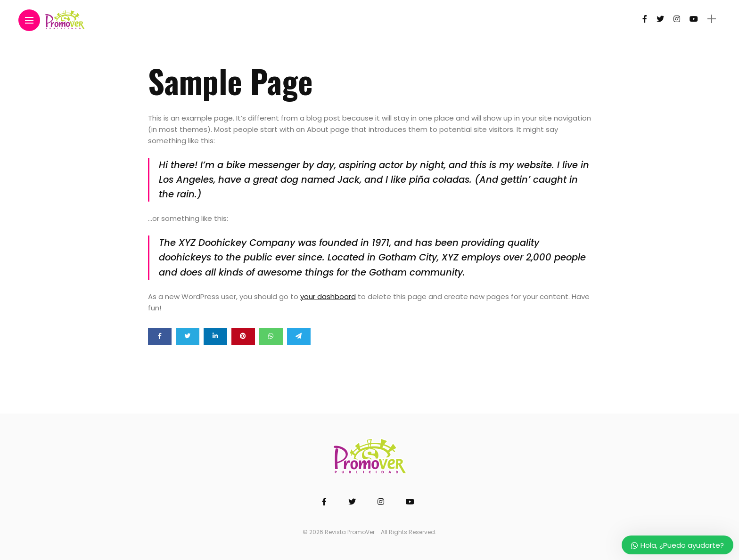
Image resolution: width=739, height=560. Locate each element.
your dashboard (328, 296)
